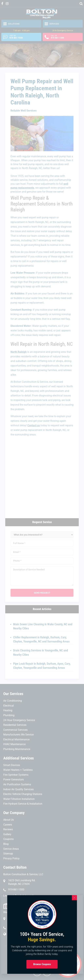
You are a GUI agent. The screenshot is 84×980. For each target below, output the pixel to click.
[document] (42, 490)
